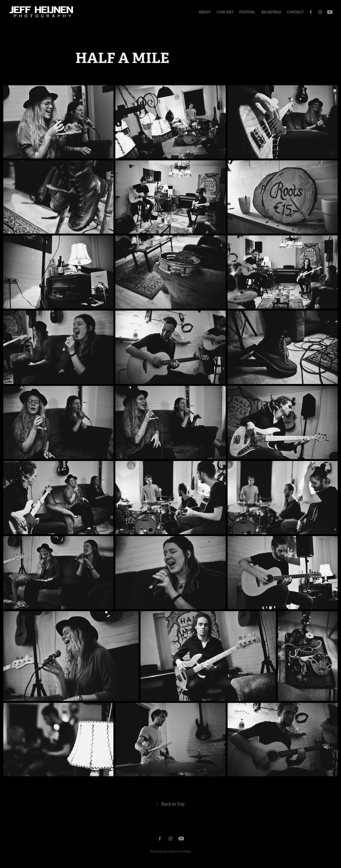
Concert (225, 12)
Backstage (271, 12)
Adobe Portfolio (180, 851)
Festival (247, 12)
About (205, 12)
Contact (295, 12)
